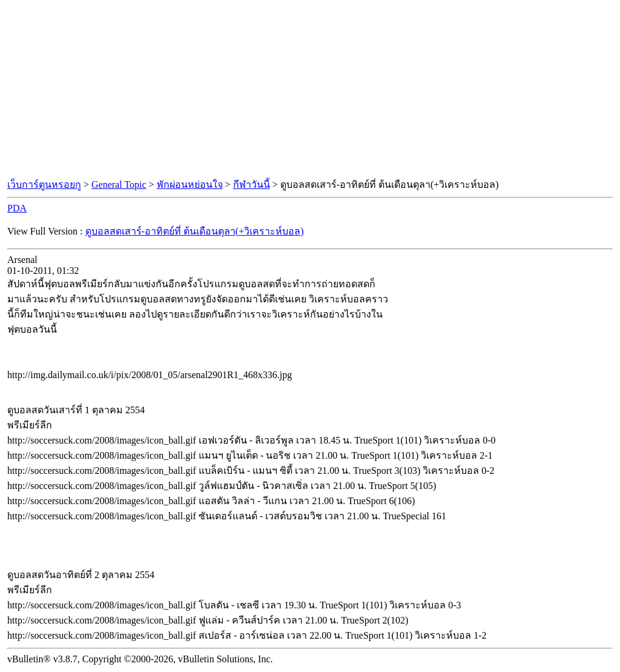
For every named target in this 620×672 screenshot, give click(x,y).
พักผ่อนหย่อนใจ (190, 185)
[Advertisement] (310, 90)
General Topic (119, 185)
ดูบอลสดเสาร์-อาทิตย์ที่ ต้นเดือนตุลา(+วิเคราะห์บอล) (195, 231)
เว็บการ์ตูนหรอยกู (44, 185)
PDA (17, 208)
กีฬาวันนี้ (252, 185)
